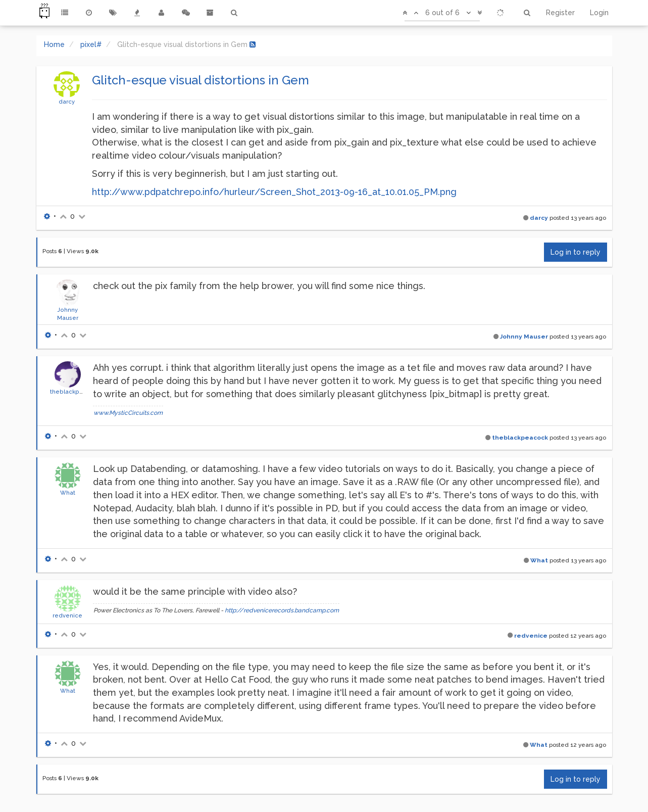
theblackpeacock (76, 392)
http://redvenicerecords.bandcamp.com (282, 610)
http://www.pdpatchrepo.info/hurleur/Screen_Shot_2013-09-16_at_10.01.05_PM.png (274, 192)
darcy (67, 102)
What (68, 493)
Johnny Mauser (524, 337)
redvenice (67, 615)
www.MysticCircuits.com (128, 413)
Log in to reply (576, 252)
